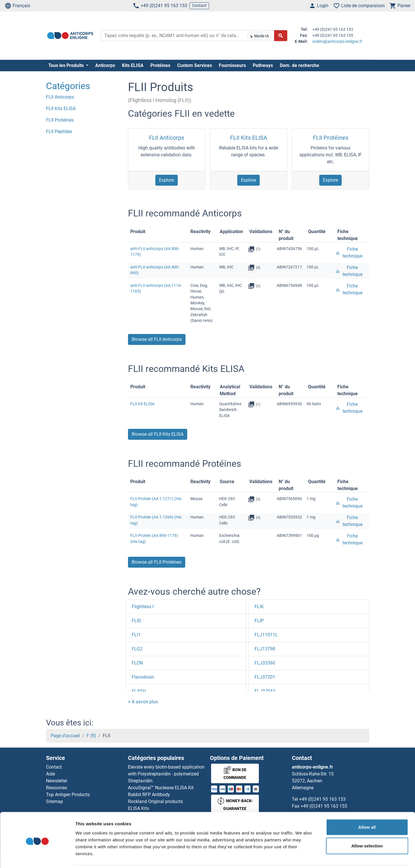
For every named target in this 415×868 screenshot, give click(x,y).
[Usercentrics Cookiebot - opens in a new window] (37, 857)
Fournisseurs (232, 65)
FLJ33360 (265, 663)
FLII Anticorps (167, 138)
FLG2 (137, 649)
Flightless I (143, 607)
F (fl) (91, 736)
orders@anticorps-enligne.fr (337, 41)
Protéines (160, 65)
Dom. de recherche (300, 65)
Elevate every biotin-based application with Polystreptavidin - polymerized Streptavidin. (166, 774)
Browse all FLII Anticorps (157, 339)
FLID (136, 621)
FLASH (139, 691)
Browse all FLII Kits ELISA (158, 434)
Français (17, 6)
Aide (50, 774)
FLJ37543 (265, 691)
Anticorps (105, 65)
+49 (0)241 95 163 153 (160, 6)
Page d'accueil (65, 736)
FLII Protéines (331, 138)
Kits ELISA (133, 65)
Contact (199, 5)
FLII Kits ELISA (249, 138)
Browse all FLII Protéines (157, 562)
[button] (143, 702)
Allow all (367, 807)
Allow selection (367, 826)
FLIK (259, 607)
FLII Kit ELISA (142, 404)
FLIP (259, 621)
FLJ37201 (265, 677)
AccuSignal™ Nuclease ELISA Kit (161, 788)
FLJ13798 (265, 649)
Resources (57, 788)
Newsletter (57, 781)
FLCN (137, 663)
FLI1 (136, 635)
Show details (302, 857)
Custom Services (195, 65)
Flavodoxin (143, 677)
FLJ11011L (266, 635)
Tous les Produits (67, 65)
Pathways (263, 65)
